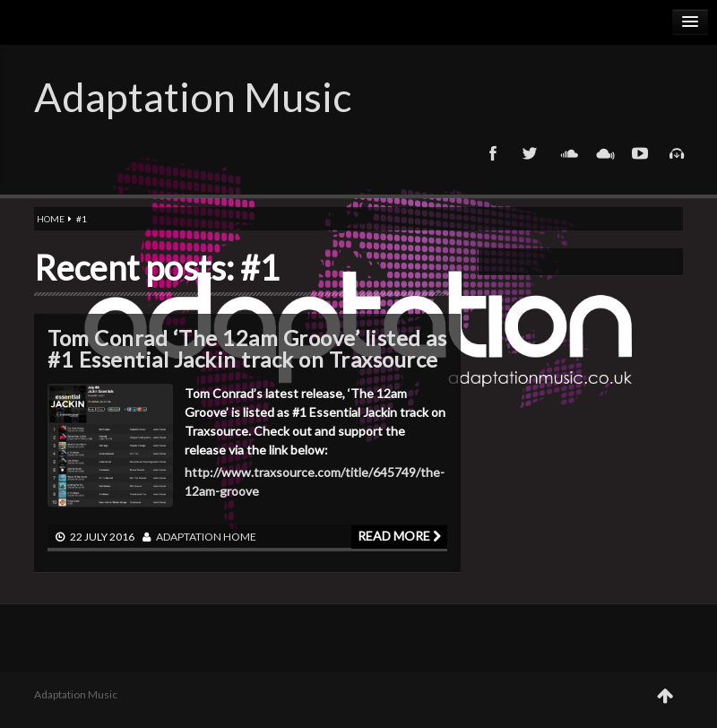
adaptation (189, 537)
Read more (399, 536)
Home (51, 219)
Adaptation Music (193, 97)
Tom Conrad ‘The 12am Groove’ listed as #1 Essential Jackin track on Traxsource (247, 348)
